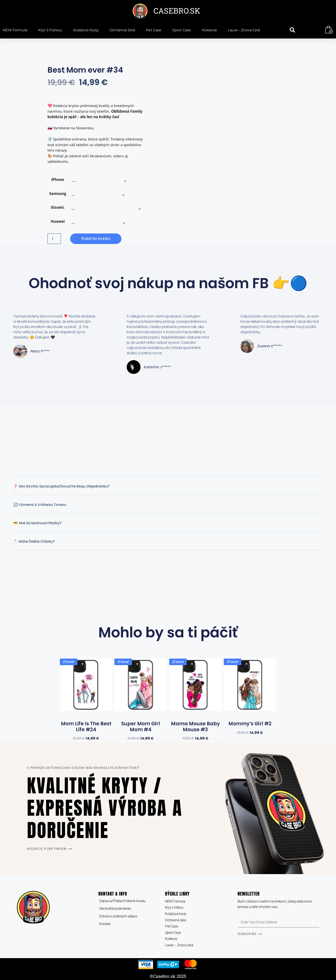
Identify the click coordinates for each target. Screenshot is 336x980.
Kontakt (105, 924)
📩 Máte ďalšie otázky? (34, 541)
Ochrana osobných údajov (118, 916)
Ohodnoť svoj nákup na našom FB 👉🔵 (168, 283)
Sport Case (182, 30)
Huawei (58, 221)
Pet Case (154, 30)
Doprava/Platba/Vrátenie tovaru (122, 901)
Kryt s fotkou (50, 30)
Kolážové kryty (86, 30)
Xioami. (58, 207)
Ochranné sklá (122, 30)
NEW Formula (15, 30)
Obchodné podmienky (115, 909)
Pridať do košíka (96, 239)
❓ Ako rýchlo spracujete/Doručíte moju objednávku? (61, 486)
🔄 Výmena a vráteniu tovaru (40, 505)
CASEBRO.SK (177, 11)
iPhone (58, 180)
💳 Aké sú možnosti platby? (37, 523)
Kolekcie (210, 30)
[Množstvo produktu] (54, 239)
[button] (292, 30)
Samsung (58, 194)
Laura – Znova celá (244, 30)
